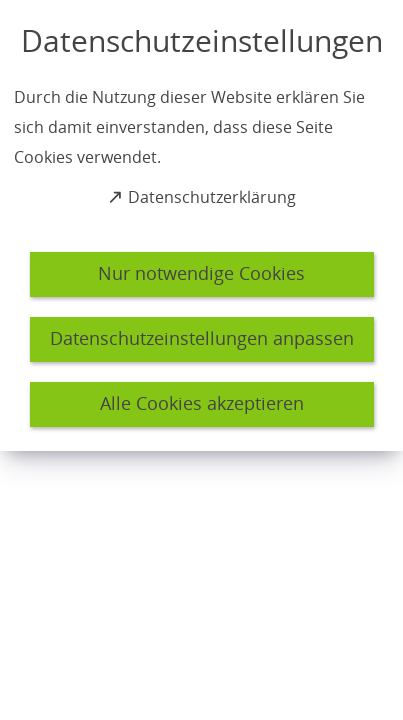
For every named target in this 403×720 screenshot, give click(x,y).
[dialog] (201, 225)
